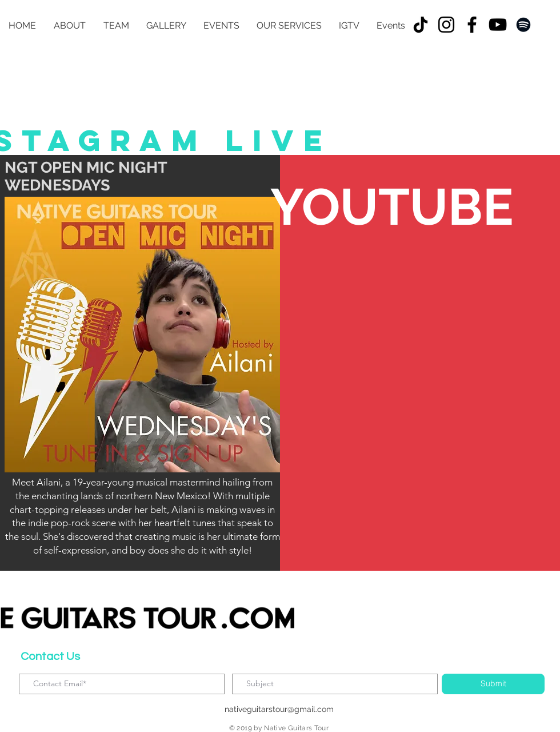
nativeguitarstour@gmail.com (279, 709)
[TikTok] (421, 25)
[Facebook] (472, 25)
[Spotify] (523, 25)
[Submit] (493, 684)
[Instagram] (446, 25)
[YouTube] (498, 25)
